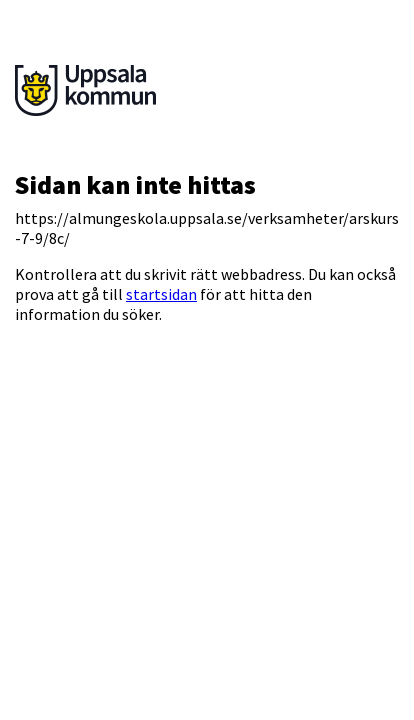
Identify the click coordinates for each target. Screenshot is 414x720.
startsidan (161, 294)
